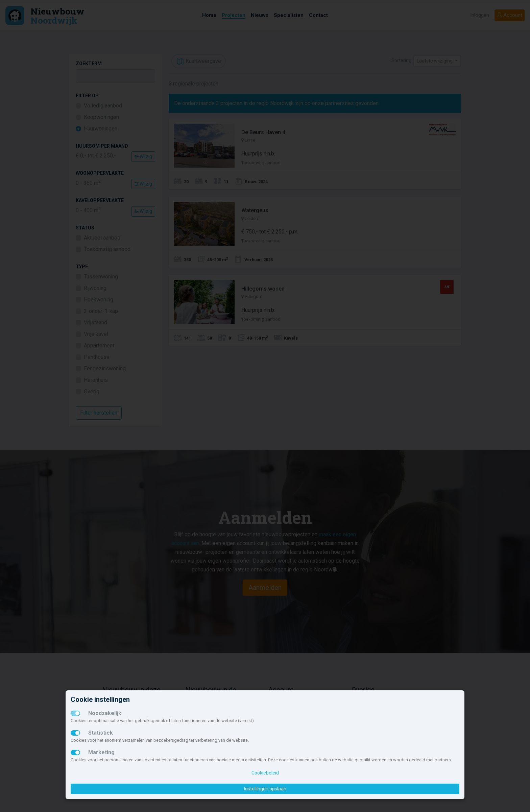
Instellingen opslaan (265, 789)
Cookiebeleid (265, 773)
